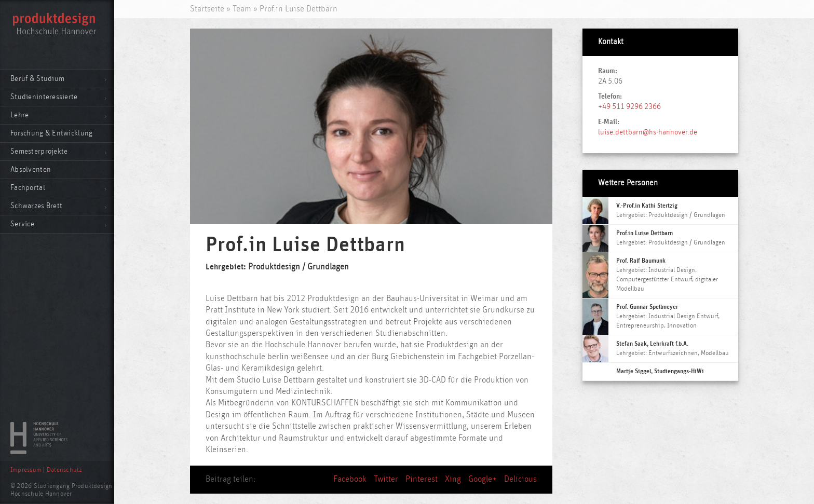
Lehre (19, 115)
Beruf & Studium (37, 79)
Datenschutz (64, 470)
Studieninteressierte (44, 97)
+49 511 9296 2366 (629, 107)
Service (22, 224)
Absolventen (31, 169)
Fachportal (28, 188)
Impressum (26, 470)
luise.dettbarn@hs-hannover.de (648, 132)
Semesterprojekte (39, 151)
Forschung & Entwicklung (51, 133)
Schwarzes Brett (36, 206)
